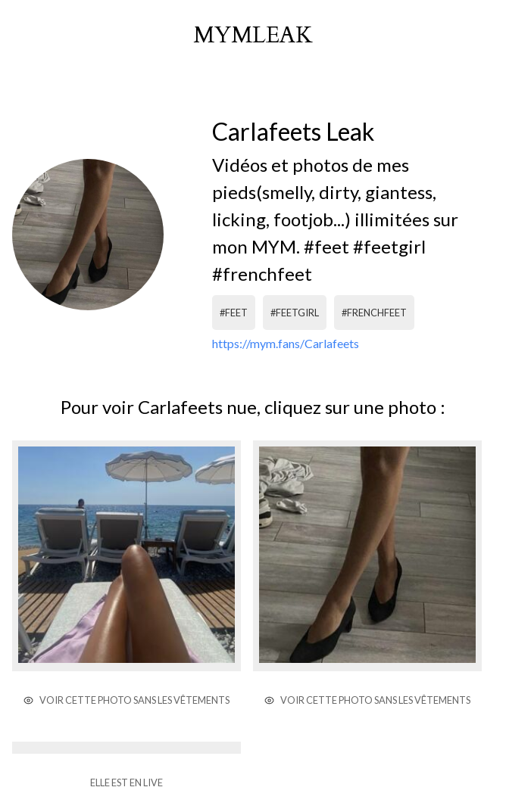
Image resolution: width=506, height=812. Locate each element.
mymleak (253, 36)
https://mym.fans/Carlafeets (286, 343)
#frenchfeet (374, 313)
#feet (234, 313)
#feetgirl (295, 313)
